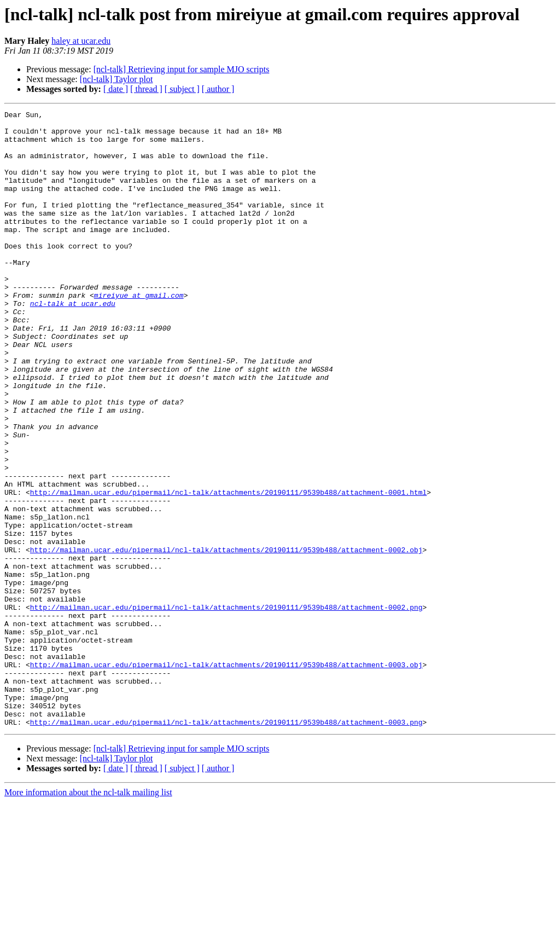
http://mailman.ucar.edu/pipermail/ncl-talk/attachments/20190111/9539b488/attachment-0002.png (226, 707)
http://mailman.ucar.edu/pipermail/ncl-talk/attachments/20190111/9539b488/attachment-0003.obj (226, 776)
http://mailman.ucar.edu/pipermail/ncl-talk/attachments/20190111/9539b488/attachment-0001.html (228, 569)
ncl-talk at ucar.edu (73, 343)
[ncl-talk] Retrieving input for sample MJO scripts (182, 69)
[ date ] (116, 89)
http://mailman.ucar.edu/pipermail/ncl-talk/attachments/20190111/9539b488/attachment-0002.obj (226, 638)
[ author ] (218, 89)
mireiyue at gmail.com (139, 333)
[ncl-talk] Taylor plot (116, 79)
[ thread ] (146, 89)
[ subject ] (182, 89)
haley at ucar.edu (81, 41)
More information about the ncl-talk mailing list (88, 915)
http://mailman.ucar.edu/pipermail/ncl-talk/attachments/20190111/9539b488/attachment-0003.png (226, 845)
